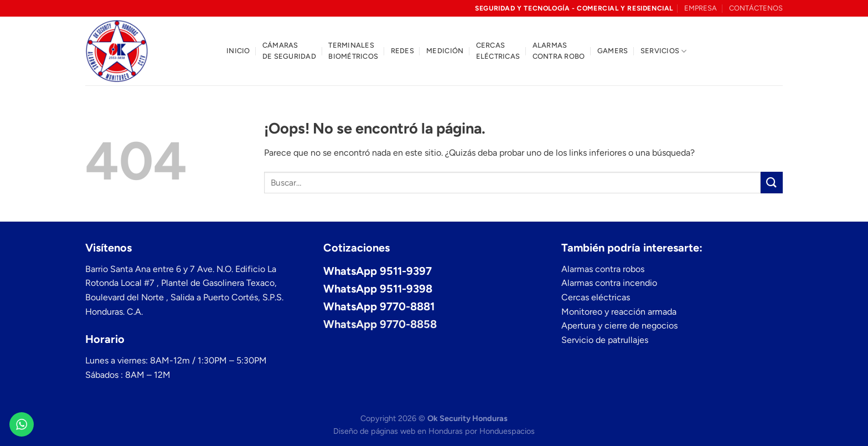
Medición (445, 51)
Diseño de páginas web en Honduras (398, 431)
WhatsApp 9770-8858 (380, 324)
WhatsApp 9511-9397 (378, 271)
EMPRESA (701, 8)
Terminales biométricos (353, 51)
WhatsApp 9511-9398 (378, 289)
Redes (402, 51)
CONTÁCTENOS (756, 8)
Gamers (613, 51)
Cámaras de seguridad (289, 51)
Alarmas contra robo (559, 51)
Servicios (664, 51)
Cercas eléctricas (498, 51)
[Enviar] (772, 183)
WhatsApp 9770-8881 (379, 306)
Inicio (238, 51)
